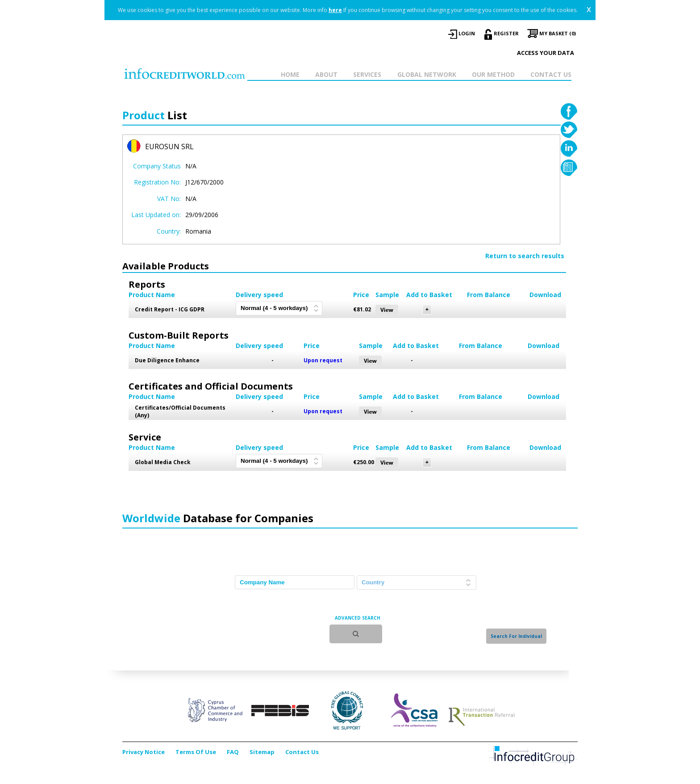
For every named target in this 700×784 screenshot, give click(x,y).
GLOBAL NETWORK (427, 74)
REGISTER (506, 33)
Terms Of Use (196, 752)
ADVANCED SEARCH (358, 618)
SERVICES (367, 74)
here (335, 10)
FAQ (233, 752)
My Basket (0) (558, 33)
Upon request (323, 360)
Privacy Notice (144, 752)
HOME (290, 74)
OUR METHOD (493, 74)
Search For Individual (516, 636)
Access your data (546, 53)
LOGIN (467, 33)
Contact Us (302, 752)
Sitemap (262, 752)
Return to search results (525, 256)
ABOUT (326, 74)
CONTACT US (551, 74)
